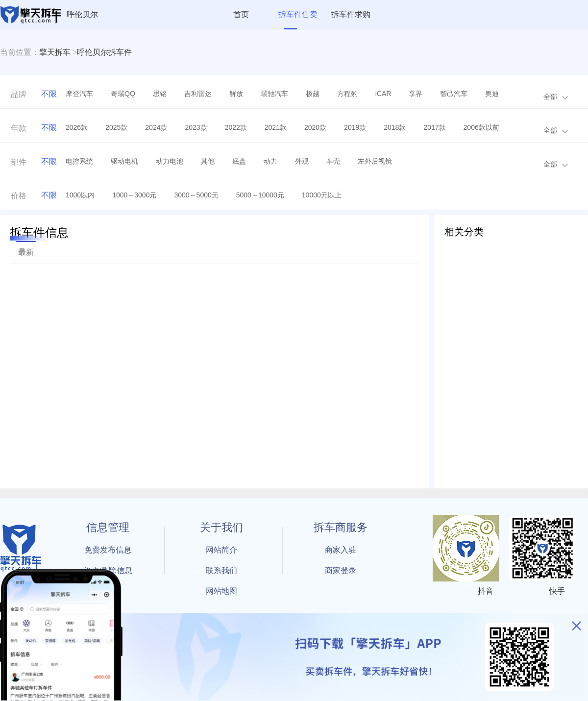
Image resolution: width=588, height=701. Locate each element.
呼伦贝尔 (82, 14)
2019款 (355, 127)
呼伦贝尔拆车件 (104, 52)
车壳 (333, 161)
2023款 (196, 127)
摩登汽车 (79, 94)
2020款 (315, 127)
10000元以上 (322, 195)
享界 (416, 94)
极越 (313, 94)
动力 (270, 161)
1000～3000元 (134, 195)
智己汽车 (454, 94)
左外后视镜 (375, 161)
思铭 (160, 94)
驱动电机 (124, 161)
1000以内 (80, 195)
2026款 (77, 127)
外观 (302, 161)
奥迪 (492, 94)
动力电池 (170, 161)
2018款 (395, 127)
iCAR (383, 94)
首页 (241, 14)
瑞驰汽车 (274, 94)
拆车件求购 (351, 14)
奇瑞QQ (123, 94)
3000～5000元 (196, 195)
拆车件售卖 (298, 14)
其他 (208, 161)
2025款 (116, 127)
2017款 (434, 127)
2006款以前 (481, 127)
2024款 (156, 127)
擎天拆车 (55, 52)
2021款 (276, 127)
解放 (236, 94)
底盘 (239, 161)
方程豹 (347, 94)
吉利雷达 (198, 94)
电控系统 (79, 161)
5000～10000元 (260, 195)
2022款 (236, 127)
